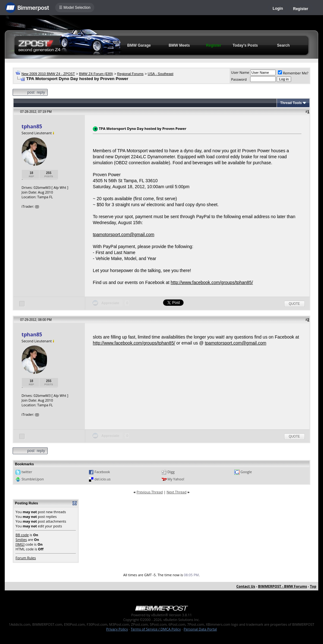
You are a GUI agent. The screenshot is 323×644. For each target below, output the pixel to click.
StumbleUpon (33, 479)
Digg (171, 472)
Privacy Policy (117, 629)
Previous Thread (150, 492)
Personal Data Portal (200, 629)
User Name (240, 72)
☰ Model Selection (75, 8)
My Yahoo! (176, 479)
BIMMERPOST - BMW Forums (282, 586)
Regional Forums (130, 74)
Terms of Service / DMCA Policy (156, 629)
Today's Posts (245, 45)
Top (313, 586)
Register (301, 9)
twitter (27, 472)
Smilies (21, 540)
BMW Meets (179, 45)
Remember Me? (293, 73)
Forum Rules (26, 558)
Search (283, 45)
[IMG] (20, 544)
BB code (22, 535)
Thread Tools (291, 103)
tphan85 (32, 126)
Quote (294, 304)
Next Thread (176, 492)
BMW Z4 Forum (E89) (96, 74)
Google (246, 472)
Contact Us (246, 586)
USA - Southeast (160, 74)
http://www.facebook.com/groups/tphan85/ (212, 282)
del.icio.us (103, 479)
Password (239, 79)
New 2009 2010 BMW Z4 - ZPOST (48, 74)
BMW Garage (139, 45)
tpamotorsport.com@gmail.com (123, 235)
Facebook (102, 472)
